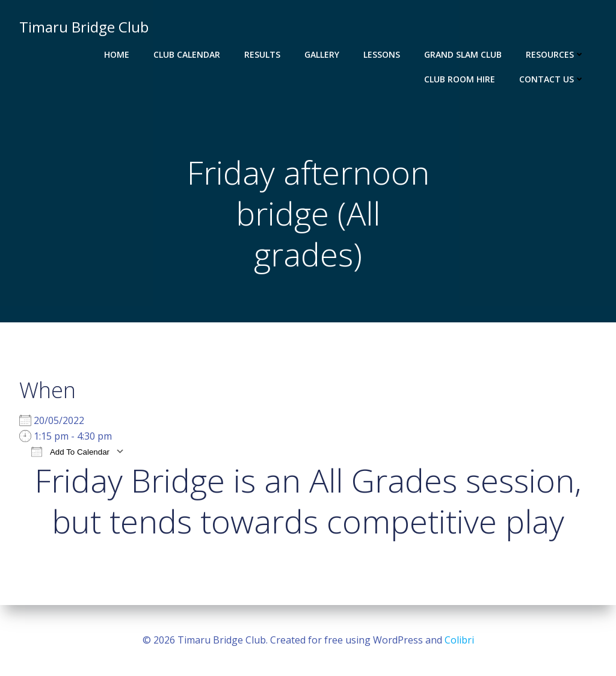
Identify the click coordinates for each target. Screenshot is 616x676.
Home (117, 54)
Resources (555, 54)
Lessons (382, 54)
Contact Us (552, 79)
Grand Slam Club (463, 54)
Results (262, 54)
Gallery (322, 54)
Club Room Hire (460, 79)
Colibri (459, 640)
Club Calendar (187, 54)
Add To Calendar (70, 451)
